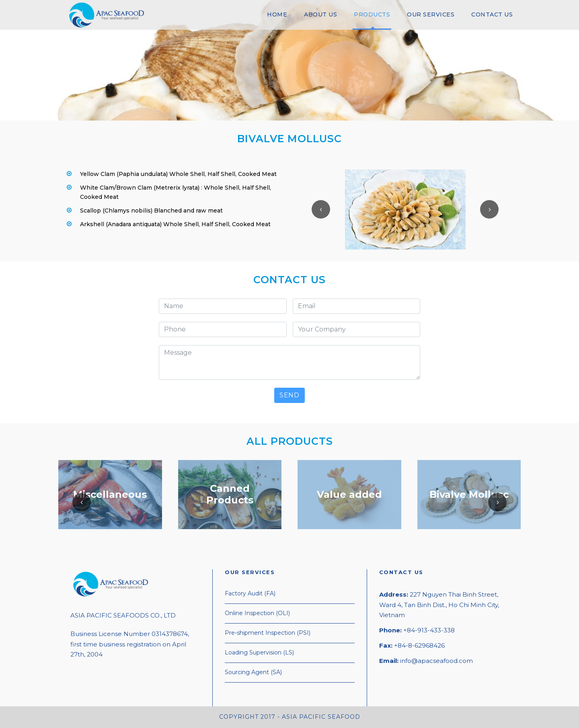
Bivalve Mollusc (469, 494)
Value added (349, 494)
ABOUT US (320, 14)
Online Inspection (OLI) (257, 613)
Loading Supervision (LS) (259, 652)
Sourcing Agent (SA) (253, 672)
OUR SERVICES (431, 14)
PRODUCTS (372, 14)
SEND (289, 395)
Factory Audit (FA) (250, 593)
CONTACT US (492, 14)
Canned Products (230, 494)
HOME (277, 14)
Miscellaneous (110, 494)
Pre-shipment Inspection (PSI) (268, 633)
